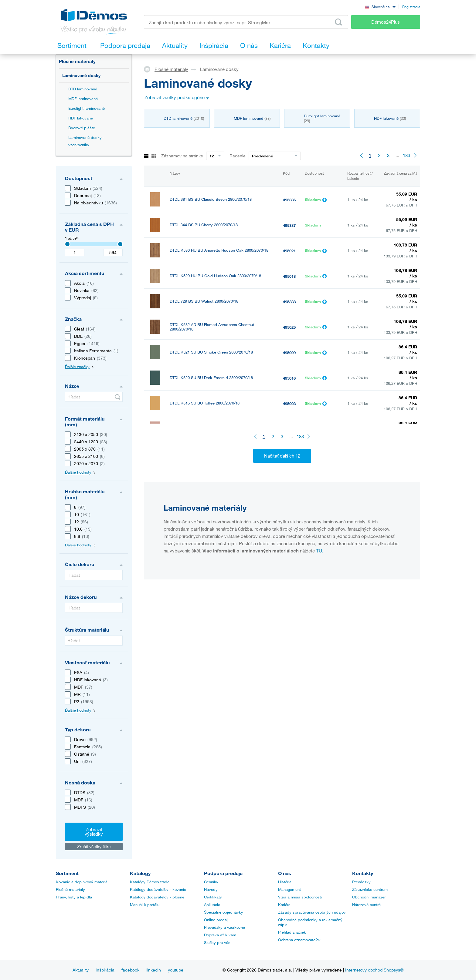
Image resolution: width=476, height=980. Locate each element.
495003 (289, 404)
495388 (289, 302)
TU (319, 619)
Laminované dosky (81, 75)
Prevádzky (361, 882)
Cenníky (211, 882)
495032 (289, 480)
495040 (289, 455)
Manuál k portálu (145, 904)
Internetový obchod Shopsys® (374, 970)
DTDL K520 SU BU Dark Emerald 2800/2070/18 (211, 378)
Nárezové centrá (366, 904)
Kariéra (284, 904)
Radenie (238, 156)
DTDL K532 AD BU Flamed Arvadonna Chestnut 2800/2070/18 (212, 327)
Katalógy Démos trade (150, 882)
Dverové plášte (82, 128)
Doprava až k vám (220, 935)
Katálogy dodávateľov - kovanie (158, 889)
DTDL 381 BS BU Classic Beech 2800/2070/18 (211, 199)
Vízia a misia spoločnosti (300, 897)
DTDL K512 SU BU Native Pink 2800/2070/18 (209, 429)
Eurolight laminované (87, 108)
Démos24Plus (386, 22)
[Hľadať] (94, 397)
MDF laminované (83, 99)
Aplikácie (212, 904)
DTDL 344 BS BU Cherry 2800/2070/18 (204, 225)
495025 (289, 327)
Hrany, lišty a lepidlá (74, 897)
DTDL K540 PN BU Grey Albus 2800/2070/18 (209, 454)
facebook (130, 970)
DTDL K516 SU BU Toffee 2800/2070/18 (205, 403)
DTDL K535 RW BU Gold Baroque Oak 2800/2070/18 (216, 480)
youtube (176, 970)
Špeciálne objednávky (224, 912)
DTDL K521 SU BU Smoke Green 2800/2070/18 (211, 352)
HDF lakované (81, 118)
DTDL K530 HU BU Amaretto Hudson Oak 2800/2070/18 (219, 250)
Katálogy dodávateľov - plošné (157, 897)
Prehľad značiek (292, 932)
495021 (289, 251)
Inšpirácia (105, 970)
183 (406, 155)
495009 (289, 353)
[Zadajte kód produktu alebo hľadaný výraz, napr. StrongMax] (246, 22)
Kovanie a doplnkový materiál (82, 882)
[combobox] (380, 7)
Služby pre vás (217, 942)
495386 (289, 200)
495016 (289, 378)
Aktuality (81, 970)
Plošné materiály (77, 61)
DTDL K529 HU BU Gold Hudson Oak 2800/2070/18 (215, 276)
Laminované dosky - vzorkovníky (86, 141)
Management (289, 889)
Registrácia (411, 7)
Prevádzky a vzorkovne (224, 927)
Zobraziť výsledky (94, 832)
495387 (289, 225)
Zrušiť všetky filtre (94, 846)
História (285, 882)
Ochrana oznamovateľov (299, 940)
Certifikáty (213, 897)
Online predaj (216, 920)
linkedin (154, 970)
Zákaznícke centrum (370, 889)
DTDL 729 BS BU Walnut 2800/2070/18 (204, 301)
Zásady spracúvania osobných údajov (312, 912)
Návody (211, 889)
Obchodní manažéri (369, 897)
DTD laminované (83, 89)
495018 (289, 276)
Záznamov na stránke (182, 156)
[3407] (67, 244)
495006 (289, 429)
